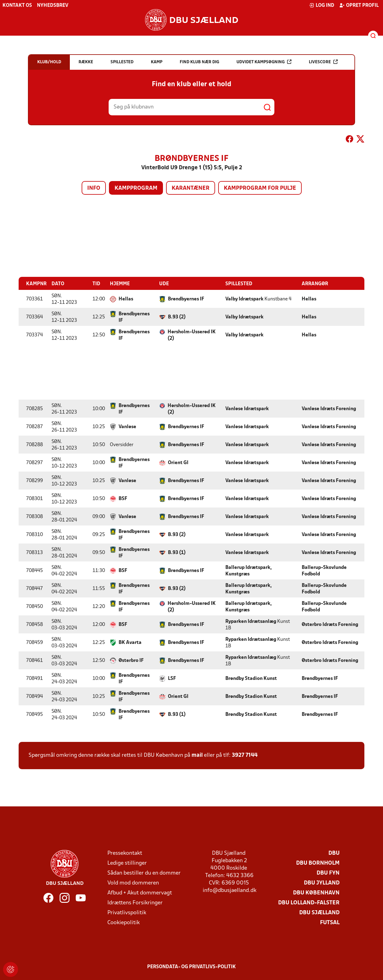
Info (94, 188)
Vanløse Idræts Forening (329, 409)
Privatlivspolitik (127, 913)
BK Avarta (130, 642)
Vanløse (127, 427)
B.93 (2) (177, 317)
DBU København (316, 893)
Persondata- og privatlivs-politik (191, 967)
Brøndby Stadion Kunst (251, 678)
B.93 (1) (177, 552)
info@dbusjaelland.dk (230, 890)
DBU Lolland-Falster (309, 903)
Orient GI (178, 463)
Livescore (323, 62)
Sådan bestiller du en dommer (144, 873)
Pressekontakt (125, 853)
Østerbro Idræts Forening (330, 624)
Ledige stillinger (127, 863)
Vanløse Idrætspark (247, 409)
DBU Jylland (322, 883)
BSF (123, 499)
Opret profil (359, 5)
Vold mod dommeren (133, 883)
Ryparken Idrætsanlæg (251, 621)
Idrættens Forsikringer (135, 903)
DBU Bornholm (318, 863)
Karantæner (191, 188)
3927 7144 (245, 755)
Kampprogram (136, 188)
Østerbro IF (131, 660)
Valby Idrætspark (244, 299)
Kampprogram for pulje (260, 188)
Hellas (126, 299)
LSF (172, 678)
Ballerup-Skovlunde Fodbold (324, 571)
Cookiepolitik (124, 922)
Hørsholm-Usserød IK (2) (192, 335)
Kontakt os (17, 6)
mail (197, 755)
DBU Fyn (328, 873)
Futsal (330, 922)
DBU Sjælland (319, 913)
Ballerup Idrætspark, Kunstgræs (248, 571)
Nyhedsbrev (53, 6)
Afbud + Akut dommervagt (140, 893)
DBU (334, 853)
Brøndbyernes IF (186, 299)
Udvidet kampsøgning (264, 62)
